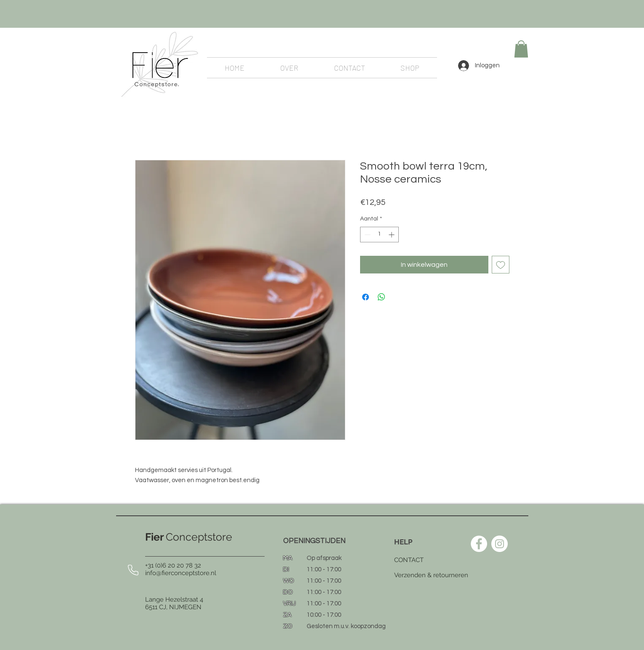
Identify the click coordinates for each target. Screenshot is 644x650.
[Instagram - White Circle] (500, 544)
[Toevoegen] (501, 265)
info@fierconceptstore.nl (181, 573)
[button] (521, 49)
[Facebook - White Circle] (479, 544)
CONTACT (409, 560)
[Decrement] (367, 235)
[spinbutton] (379, 235)
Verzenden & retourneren (431, 575)
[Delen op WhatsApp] (382, 297)
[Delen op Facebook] (366, 297)
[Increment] (392, 235)
